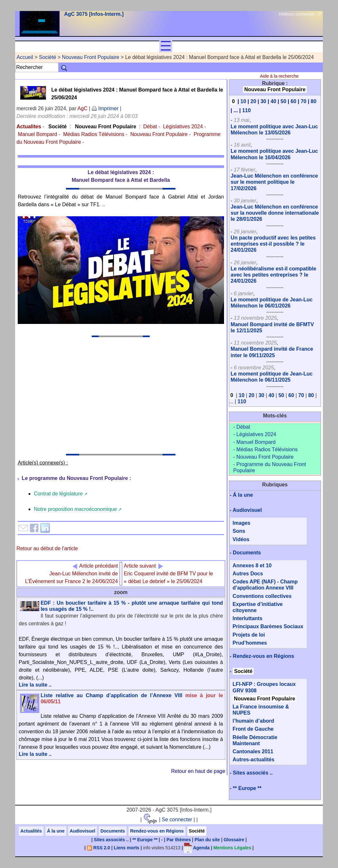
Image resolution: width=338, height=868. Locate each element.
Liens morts (127, 848)
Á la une (243, 495)
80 (314, 101)
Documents (247, 553)
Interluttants (248, 618)
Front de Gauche (253, 729)
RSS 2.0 (99, 848)
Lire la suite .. (35, 685)
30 (263, 101)
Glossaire (234, 840)
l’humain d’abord (253, 721)
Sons (239, 531)
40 (273, 101)
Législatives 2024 (183, 127)
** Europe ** (247, 788)
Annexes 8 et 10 (252, 566)
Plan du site (207, 840)
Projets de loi (249, 635)
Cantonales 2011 (253, 751)
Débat (150, 127)
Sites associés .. (253, 773)
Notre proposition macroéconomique (75, 509)
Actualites (29, 127)
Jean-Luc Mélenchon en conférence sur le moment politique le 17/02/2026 (274, 182)
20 (253, 101)
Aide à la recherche (279, 76)
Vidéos (241, 539)
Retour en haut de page (198, 771)
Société (47, 57)
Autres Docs (248, 574)
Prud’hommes (250, 643)
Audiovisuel (247, 510)
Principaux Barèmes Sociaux (268, 626)
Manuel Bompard (38, 134)
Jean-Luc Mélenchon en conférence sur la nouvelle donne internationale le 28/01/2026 (275, 213)
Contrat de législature (58, 494)
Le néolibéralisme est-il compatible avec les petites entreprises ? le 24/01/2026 (274, 275)
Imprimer (105, 108)
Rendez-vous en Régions (263, 656)
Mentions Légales (232, 848)
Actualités (31, 831)
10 (243, 101)
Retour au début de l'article (47, 548)
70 (304, 101)
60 (294, 101)
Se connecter (177, 819)
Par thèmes (178, 840)
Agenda (197, 848)
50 (284, 101)
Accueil (25, 57)
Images (242, 523)
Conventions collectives (262, 596)
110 (246, 110)
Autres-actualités (254, 760)
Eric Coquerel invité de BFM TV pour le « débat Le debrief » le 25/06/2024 (169, 574)
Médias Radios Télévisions (94, 134)
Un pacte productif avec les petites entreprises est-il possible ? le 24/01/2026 (273, 244)
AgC (83, 108)
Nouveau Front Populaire (91, 57)
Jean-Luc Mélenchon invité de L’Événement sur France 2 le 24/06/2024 (71, 574)
